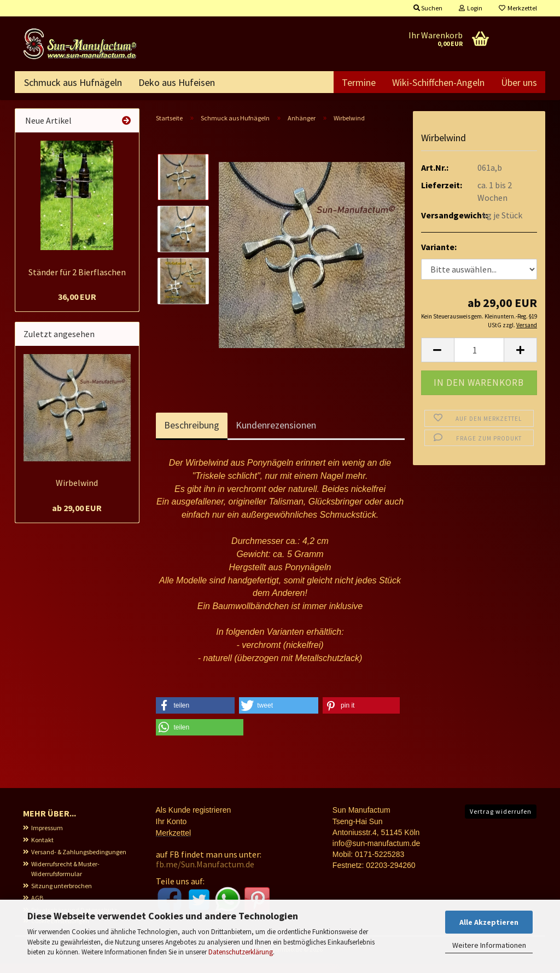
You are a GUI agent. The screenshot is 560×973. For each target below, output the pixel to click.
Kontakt (42, 849)
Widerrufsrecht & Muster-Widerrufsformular (65, 878)
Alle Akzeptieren (489, 922)
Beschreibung (192, 434)
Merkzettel (518, 8)
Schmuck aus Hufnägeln (73, 82)
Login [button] (471, 8)
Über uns (519, 82)
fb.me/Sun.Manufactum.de (205, 873)
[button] (437, 359)
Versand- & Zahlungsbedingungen (79, 861)
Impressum (47, 837)
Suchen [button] (428, 8)
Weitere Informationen (489, 945)
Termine (359, 82)
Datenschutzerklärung (241, 952)
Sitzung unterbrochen (62, 895)
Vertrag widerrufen (501, 821)
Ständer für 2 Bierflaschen (77, 281)
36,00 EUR (77, 306)
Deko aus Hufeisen (177, 82)
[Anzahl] (479, 359)
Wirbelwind (77, 492)
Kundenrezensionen (276, 434)
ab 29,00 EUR (77, 517)
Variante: (439, 256)
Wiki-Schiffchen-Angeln (438, 82)
